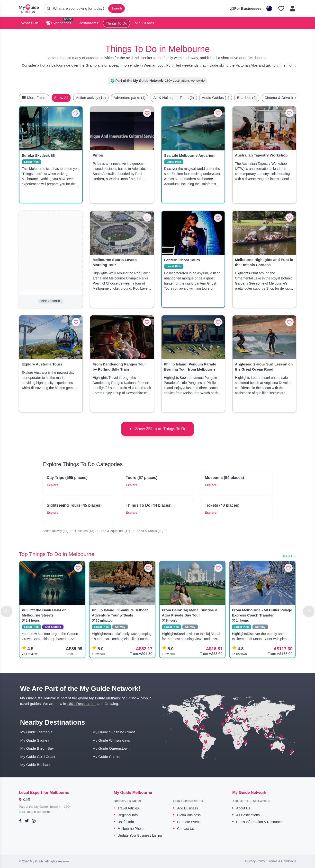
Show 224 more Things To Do (157, 429)
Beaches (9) (258, 98)
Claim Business (189, 815)
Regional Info (128, 815)
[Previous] (7, 611)
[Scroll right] (295, 98)
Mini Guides (144, 23)
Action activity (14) (102, 98)
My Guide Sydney (35, 740)
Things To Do (117, 23)
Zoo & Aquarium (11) (116, 531)
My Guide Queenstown (111, 748)
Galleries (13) (85, 531)
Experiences (58, 23)
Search (116, 8)
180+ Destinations (82, 704)
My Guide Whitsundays (111, 740)
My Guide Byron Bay (37, 748)
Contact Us (185, 829)
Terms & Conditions (283, 861)
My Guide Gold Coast (38, 757)
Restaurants (88, 23)
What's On (30, 23)
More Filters (34, 98)
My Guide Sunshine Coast (114, 732)
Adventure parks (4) (141, 98)
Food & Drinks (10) (150, 531)
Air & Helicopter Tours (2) (185, 98)
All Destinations (248, 815)
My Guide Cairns (106, 757)
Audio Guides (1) (227, 98)
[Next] (309, 611)
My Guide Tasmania (36, 732)
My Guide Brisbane (36, 765)
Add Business (188, 808)
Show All (73, 98)
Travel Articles (128, 808)
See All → (289, 556)
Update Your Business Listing (140, 835)
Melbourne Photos (132, 829)
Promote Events (189, 822)
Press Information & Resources (260, 822)
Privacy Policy (255, 861)
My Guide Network (105, 698)
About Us (243, 808)
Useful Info (126, 822)
